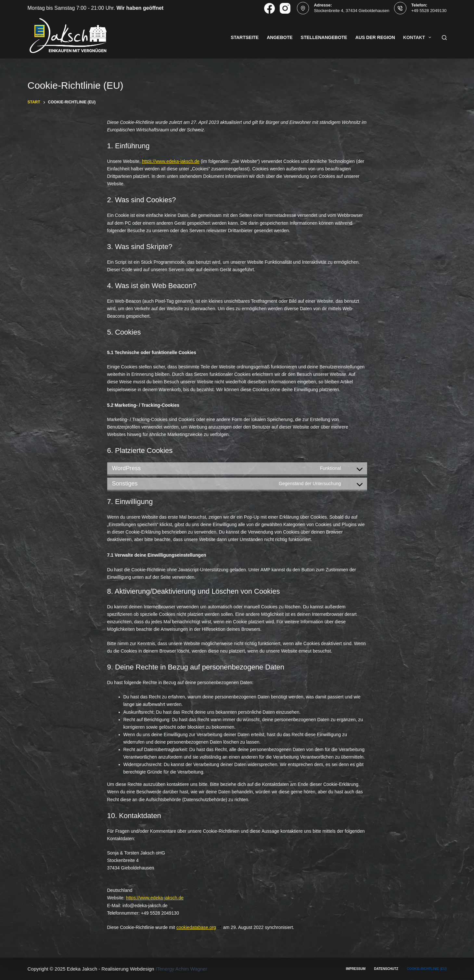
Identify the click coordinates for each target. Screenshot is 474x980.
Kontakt (418, 37)
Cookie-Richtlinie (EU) (427, 969)
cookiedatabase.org (196, 927)
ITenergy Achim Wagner (181, 969)
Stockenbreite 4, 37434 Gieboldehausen (352, 11)
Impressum (356, 969)
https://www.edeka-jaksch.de (171, 161)
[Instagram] (285, 8)
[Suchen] (444, 38)
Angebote (280, 37)
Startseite (245, 37)
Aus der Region (375, 37)
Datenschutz (386, 969)
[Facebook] (269, 8)
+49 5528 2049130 (429, 11)
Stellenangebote (324, 37)
